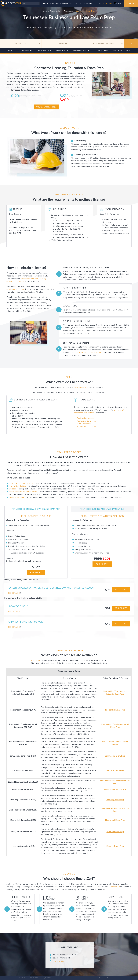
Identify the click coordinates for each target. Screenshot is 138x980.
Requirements (44, 51)
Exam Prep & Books (82, 51)
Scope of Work (26, 51)
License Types (102, 51)
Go (131, 44)
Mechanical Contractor (86, 421)
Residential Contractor (86, 427)
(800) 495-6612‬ (107, 3)
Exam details (62, 51)
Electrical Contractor (86, 418)
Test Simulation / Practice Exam (23, 492)
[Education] (103, 44)
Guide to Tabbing (16, 497)
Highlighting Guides (17, 486)
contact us (115, 887)
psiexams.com (80, 387)
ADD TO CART (36, 572)
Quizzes (12, 489)
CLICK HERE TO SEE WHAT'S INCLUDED (102, 516)
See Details (14, 593)
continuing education (15, 289)
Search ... (22, 2)
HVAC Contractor (84, 424)
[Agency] (62, 44)
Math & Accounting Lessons (21, 483)
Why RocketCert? (122, 51)
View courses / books (46, 107)
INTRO (11, 51)
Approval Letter (59, 961)
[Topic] (21, 44)
